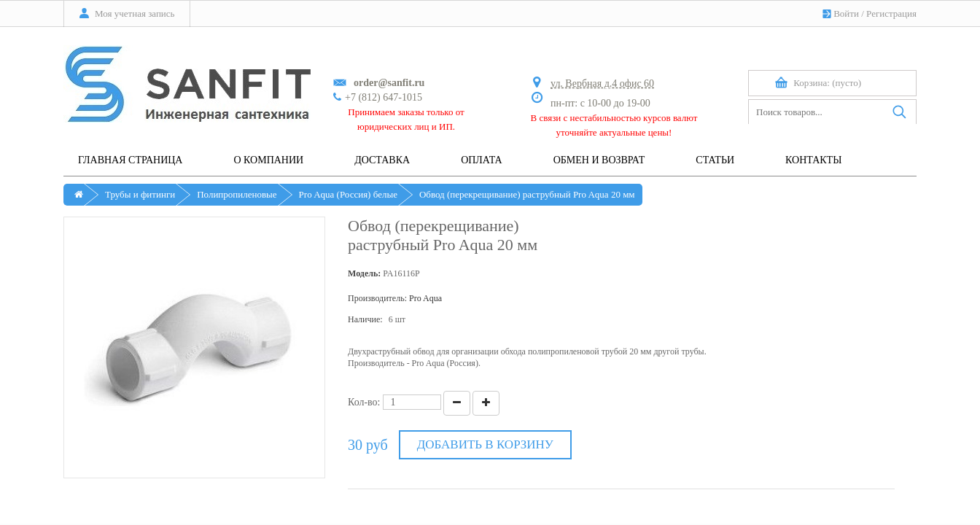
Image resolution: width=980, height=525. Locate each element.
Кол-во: (364, 402)
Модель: (364, 273)
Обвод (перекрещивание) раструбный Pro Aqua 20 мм (527, 194)
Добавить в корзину (485, 444)
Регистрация (891, 13)
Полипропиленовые (237, 194)
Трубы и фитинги (140, 194)
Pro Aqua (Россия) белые (348, 194)
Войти (846, 13)
